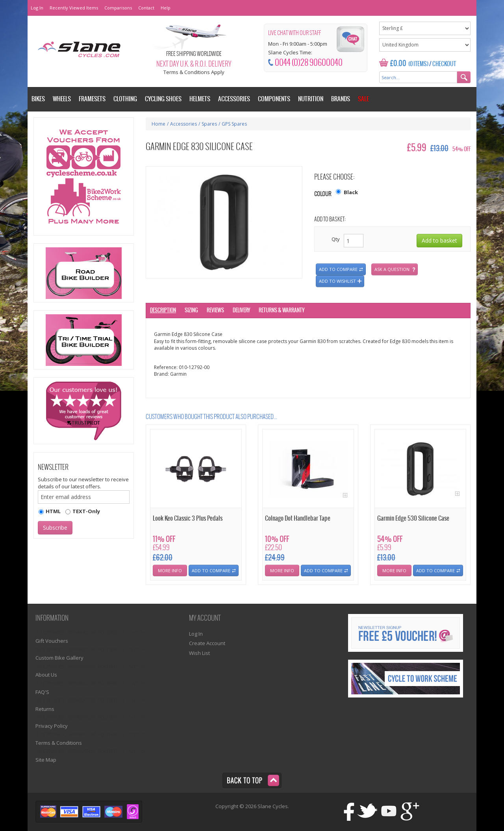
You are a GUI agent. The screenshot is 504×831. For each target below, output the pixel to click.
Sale (363, 99)
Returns (45, 709)
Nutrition (311, 99)
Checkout (444, 64)
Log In (37, 8)
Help (166, 8)
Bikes (38, 99)
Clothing (125, 99)
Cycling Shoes (163, 99)
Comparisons (118, 8)
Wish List (199, 653)
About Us (46, 675)
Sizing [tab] (191, 311)
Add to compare (338, 269)
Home (158, 124)
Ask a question (392, 269)
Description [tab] (163, 311)
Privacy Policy (52, 726)
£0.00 (398, 64)
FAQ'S (42, 692)
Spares (209, 124)
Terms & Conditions (59, 743)
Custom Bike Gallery (59, 658)
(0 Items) (418, 64)
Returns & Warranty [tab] (282, 311)
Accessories (183, 124)
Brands (341, 99)
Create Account (207, 643)
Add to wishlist (337, 281)
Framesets (92, 99)
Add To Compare (211, 570)
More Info (170, 570)
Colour (323, 194)
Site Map (46, 760)
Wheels (62, 99)
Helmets (200, 99)
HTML (53, 511)
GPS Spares (234, 124)
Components (274, 99)
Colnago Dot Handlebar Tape (298, 518)
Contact (146, 8)
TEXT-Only (86, 511)
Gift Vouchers (52, 641)
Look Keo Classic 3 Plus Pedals (188, 518)
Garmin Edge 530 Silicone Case (413, 518)
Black (351, 192)
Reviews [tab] (215, 311)
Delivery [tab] (241, 311)
